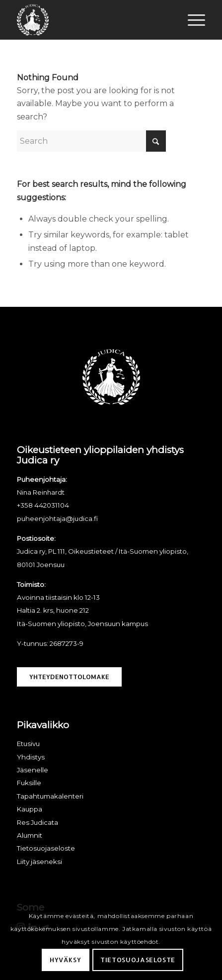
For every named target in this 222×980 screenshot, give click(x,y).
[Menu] (191, 20)
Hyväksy (66, 960)
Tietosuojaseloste (138, 960)
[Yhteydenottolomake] (69, 677)
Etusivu (28, 744)
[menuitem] (191, 20)
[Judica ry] (92, 20)
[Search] (91, 141)
